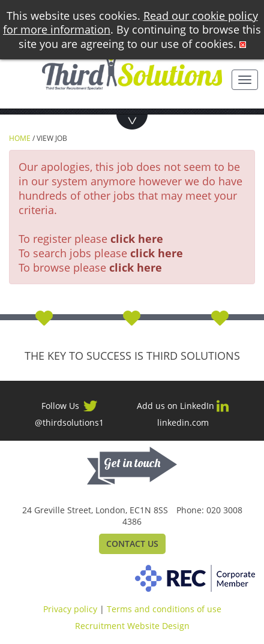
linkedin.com (183, 423)
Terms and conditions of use (164, 609)
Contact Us (132, 544)
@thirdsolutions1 (69, 423)
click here (137, 239)
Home (20, 138)
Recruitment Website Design (132, 626)
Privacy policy (70, 609)
